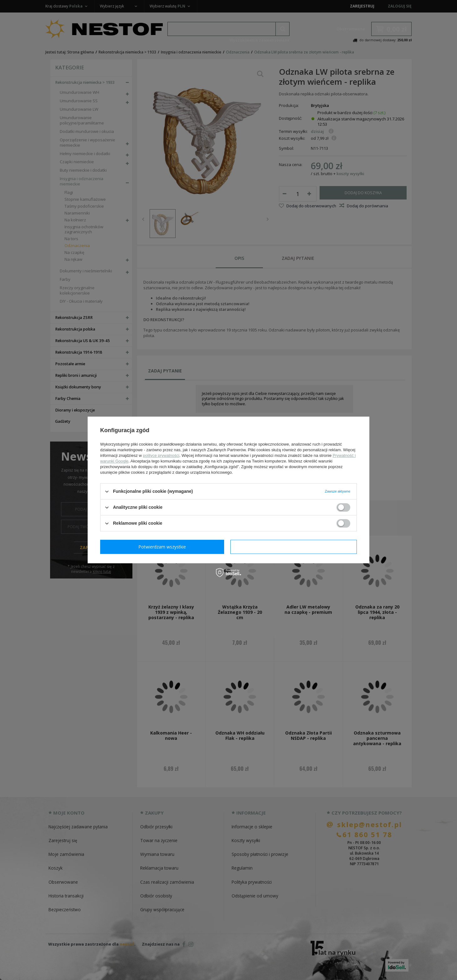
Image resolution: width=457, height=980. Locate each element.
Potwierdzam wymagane (164, 547)
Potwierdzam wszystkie (295, 547)
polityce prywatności (161, 455)
